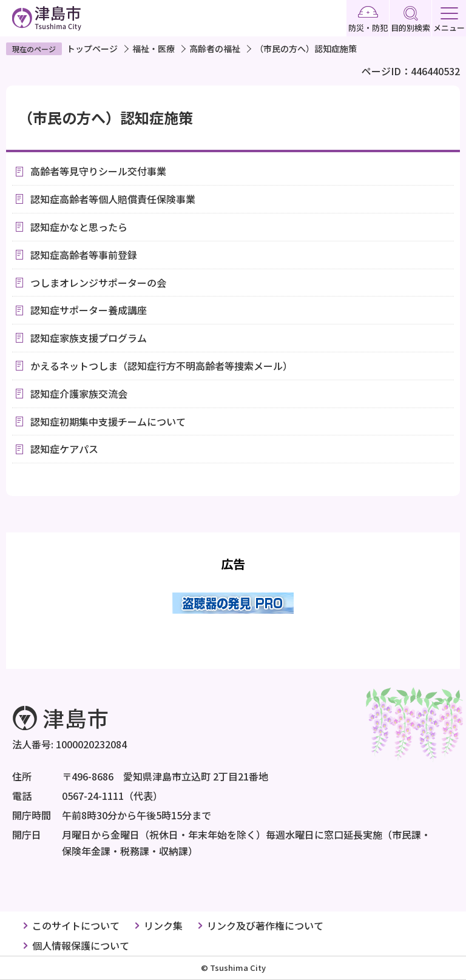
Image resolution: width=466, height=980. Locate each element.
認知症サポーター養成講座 (89, 310)
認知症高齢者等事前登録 (84, 255)
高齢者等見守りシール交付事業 (98, 171)
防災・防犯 (368, 20)
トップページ (92, 49)
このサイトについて (76, 925)
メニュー (449, 20)
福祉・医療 (154, 49)
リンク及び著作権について (265, 925)
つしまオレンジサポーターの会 (98, 283)
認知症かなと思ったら (79, 227)
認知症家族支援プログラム (89, 338)
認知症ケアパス (64, 449)
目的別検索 (410, 20)
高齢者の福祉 (215, 49)
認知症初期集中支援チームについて (108, 421)
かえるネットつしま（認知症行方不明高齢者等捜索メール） (161, 366)
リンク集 (163, 925)
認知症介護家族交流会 (79, 394)
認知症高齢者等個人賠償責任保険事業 (113, 199)
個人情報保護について (81, 945)
